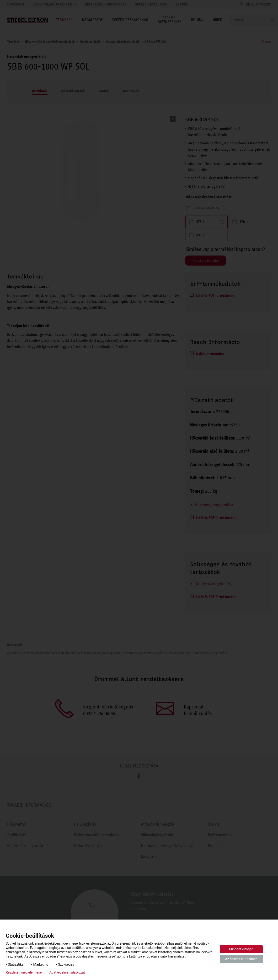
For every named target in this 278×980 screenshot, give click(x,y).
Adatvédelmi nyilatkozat (67, 972)
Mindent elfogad (241, 949)
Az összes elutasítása (241, 959)
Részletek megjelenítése (24, 972)
